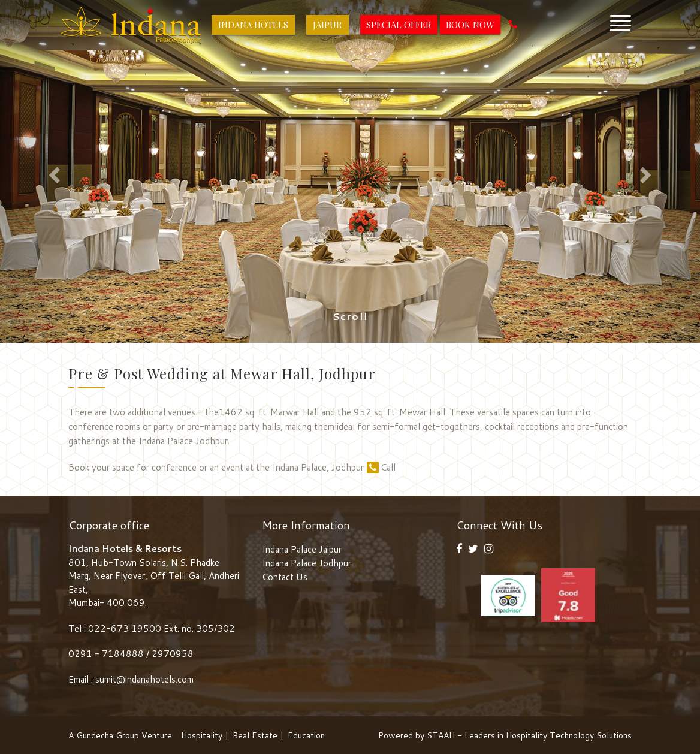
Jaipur (328, 25)
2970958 (173, 654)
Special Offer (399, 25)
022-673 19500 (125, 628)
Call (381, 467)
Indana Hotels (253, 25)
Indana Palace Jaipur (302, 549)
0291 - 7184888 (107, 654)
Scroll (350, 316)
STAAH (441, 735)
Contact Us (285, 577)
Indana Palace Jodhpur (307, 563)
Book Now (470, 25)
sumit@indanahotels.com (144, 679)
